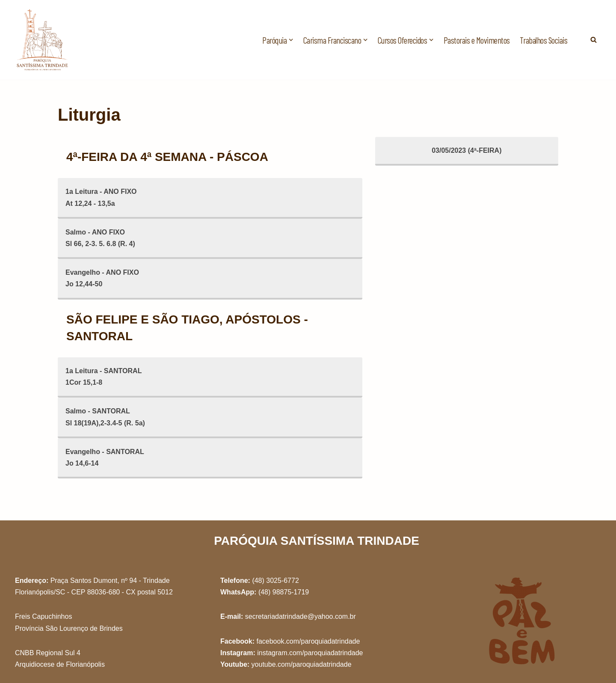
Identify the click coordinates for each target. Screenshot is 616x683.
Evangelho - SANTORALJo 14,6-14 (105, 457)
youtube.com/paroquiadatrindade (302, 664)
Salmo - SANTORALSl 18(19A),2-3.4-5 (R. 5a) (105, 417)
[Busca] (594, 40)
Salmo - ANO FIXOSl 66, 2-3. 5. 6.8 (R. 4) (100, 238)
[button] (291, 40)
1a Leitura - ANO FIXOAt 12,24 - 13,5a (101, 197)
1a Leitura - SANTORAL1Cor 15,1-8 (104, 377)
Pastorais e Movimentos (477, 40)
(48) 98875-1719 (284, 592)
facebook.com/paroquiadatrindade (308, 641)
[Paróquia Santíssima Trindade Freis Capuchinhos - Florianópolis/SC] (43, 40)
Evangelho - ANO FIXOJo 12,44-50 (102, 278)
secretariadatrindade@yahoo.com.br (301, 616)
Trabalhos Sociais (544, 40)
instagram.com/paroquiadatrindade (310, 653)
